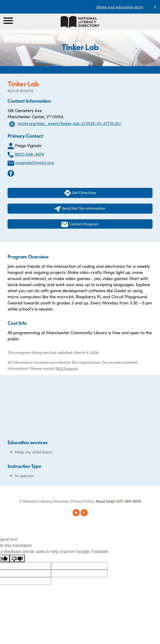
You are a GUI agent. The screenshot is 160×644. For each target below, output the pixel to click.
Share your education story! (120, 7)
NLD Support (67, 368)
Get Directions (80, 193)
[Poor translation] (17, 558)
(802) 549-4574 (29, 154)
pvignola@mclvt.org (35, 162)
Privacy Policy (82, 501)
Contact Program (80, 224)
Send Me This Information (80, 209)
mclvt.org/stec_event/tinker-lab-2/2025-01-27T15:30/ (70, 123)
